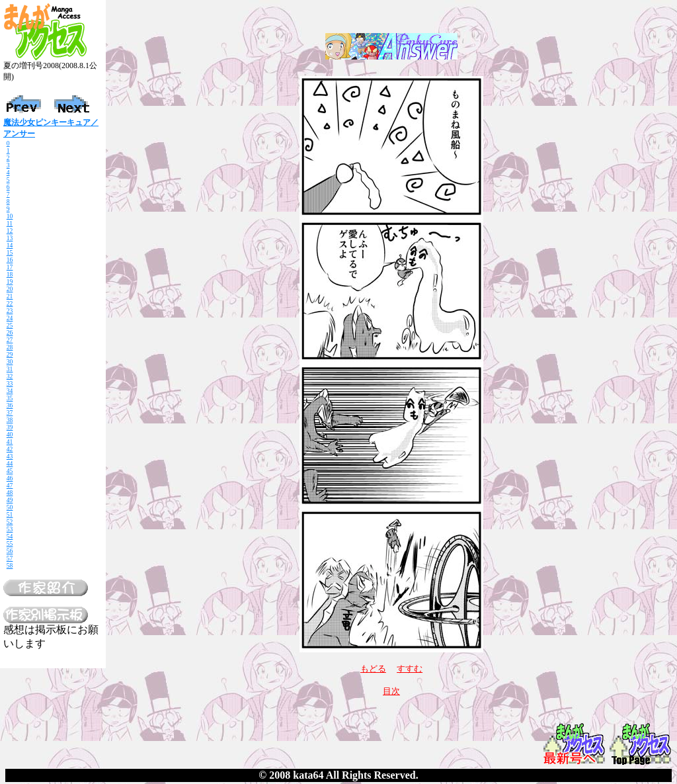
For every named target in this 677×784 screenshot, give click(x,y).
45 (10, 471)
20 (10, 289)
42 (10, 449)
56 (10, 551)
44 (10, 463)
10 (10, 216)
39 (10, 427)
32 (10, 376)
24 (10, 318)
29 (10, 354)
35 (10, 398)
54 (10, 536)
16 (10, 260)
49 (10, 500)
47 (10, 485)
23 (10, 311)
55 (10, 544)
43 (10, 456)
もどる (373, 669)
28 (10, 347)
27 (10, 340)
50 (10, 507)
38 (10, 420)
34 (10, 391)
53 (10, 529)
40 (10, 434)
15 (10, 252)
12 (10, 231)
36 (10, 405)
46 (10, 478)
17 (10, 267)
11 (10, 223)
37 (10, 413)
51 (10, 514)
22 (10, 303)
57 (10, 558)
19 (10, 282)
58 (10, 565)
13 (10, 238)
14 (10, 245)
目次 (391, 691)
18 (10, 274)
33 (10, 383)
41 (10, 442)
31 (10, 369)
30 (10, 362)
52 (10, 522)
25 (10, 325)
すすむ (410, 669)
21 (10, 296)
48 (10, 493)
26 (10, 332)
